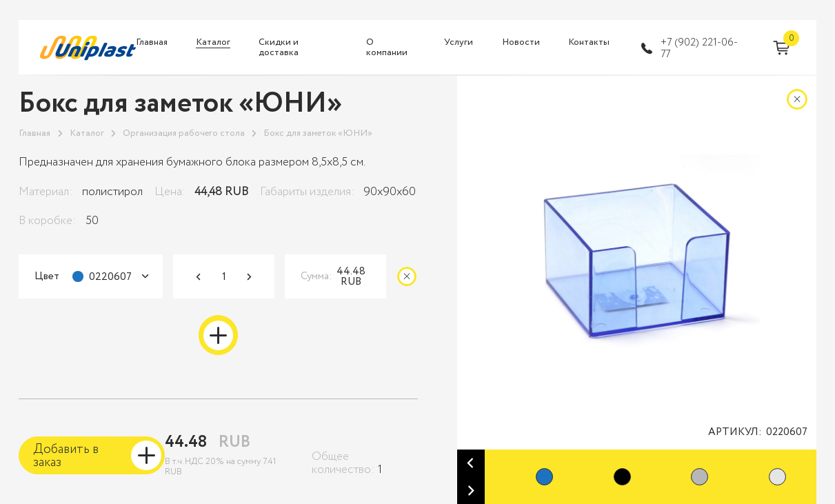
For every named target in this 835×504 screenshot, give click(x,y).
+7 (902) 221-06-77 (699, 49)
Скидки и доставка (279, 48)
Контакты (589, 42)
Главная (152, 42)
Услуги (459, 42)
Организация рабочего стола (184, 133)
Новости (521, 42)
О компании (387, 48)
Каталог (213, 42)
